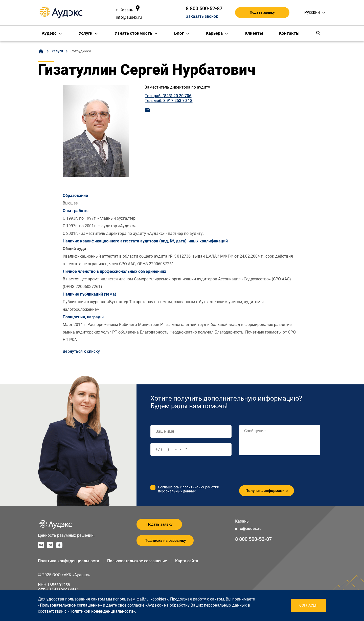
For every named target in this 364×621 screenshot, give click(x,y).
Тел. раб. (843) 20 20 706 (168, 96)
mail (148, 110)
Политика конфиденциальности (69, 561)
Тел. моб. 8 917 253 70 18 (169, 101)
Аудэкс (49, 33)
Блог (179, 33)
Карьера (214, 33)
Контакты (289, 33)
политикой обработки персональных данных (189, 489)
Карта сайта (187, 561)
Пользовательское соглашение (137, 561)
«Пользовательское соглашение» (70, 605)
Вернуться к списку (81, 351)
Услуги (86, 33)
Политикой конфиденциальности (101, 611)
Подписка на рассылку (165, 541)
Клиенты (254, 33)
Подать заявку (262, 12)
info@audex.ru (129, 17)
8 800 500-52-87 (204, 8)
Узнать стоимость (133, 33)
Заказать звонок (202, 16)
